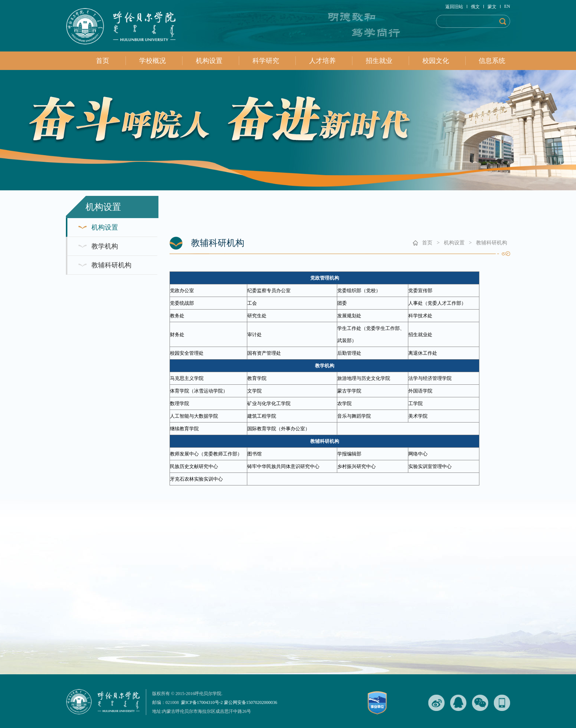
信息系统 (492, 61)
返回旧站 (456, 7)
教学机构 (105, 246)
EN (507, 6)
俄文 (477, 7)
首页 (103, 61)
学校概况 (153, 61)
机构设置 (209, 61)
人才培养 (322, 61)
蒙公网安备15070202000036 (251, 702)
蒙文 (494, 7)
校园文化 (436, 61)
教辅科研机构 (111, 265)
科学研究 (266, 61)
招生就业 (379, 61)
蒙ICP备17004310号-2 (202, 702)
